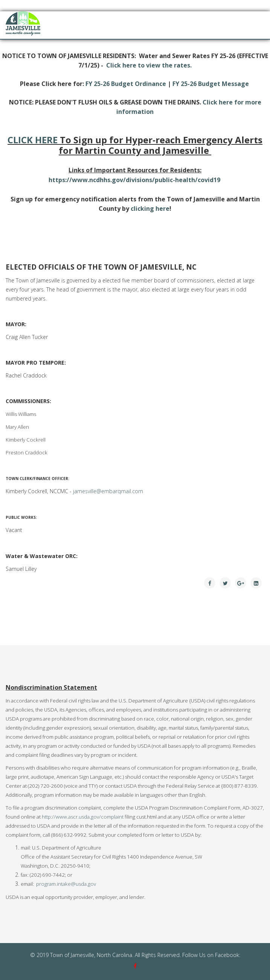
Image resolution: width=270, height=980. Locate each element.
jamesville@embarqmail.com (108, 491)
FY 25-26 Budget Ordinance (126, 84)
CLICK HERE (33, 140)
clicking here (150, 209)
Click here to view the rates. (149, 65)
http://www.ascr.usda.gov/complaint (83, 817)
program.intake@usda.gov (66, 884)
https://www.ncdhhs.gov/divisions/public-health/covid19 (134, 180)
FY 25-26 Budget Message (211, 84)
